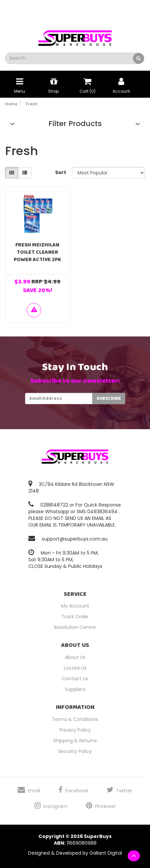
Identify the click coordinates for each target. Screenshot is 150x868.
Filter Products (75, 124)
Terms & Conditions (75, 719)
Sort (61, 172)
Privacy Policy (75, 730)
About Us (75, 657)
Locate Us (75, 668)
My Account (75, 606)
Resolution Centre (75, 627)
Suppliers (75, 689)
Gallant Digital (106, 853)
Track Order (75, 617)
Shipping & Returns (75, 741)
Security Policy (75, 751)
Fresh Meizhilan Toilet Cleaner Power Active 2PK (37, 252)
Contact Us (75, 679)
